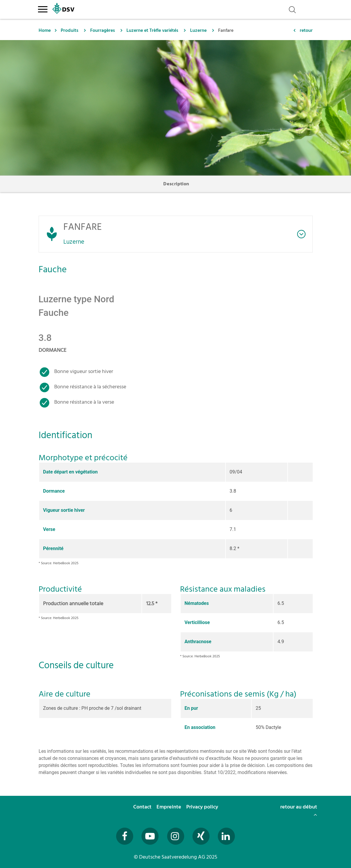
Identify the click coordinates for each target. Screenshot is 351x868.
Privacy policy (203, 807)
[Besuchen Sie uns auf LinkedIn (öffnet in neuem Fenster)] (226, 836)
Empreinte (169, 807)
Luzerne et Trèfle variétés (152, 30)
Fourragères (103, 30)
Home (45, 30)
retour (306, 30)
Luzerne (198, 30)
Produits (70, 30)
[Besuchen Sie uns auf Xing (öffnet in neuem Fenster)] (201, 836)
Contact (143, 807)
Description (176, 184)
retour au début (299, 810)
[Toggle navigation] (43, 8)
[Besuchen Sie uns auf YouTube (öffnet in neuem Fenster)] (150, 836)
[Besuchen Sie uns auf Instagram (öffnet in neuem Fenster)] (176, 836)
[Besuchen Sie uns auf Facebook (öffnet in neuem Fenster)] (125, 836)
